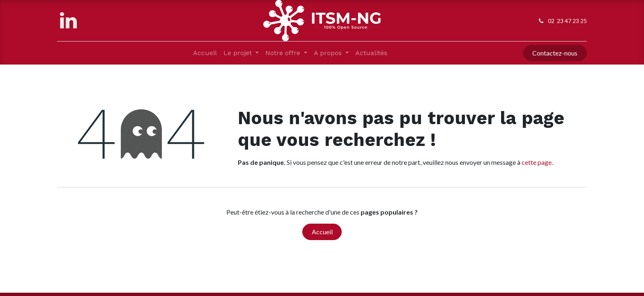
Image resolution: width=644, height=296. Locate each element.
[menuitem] (205, 53)
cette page (537, 162)
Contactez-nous (555, 53)
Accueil (322, 232)
